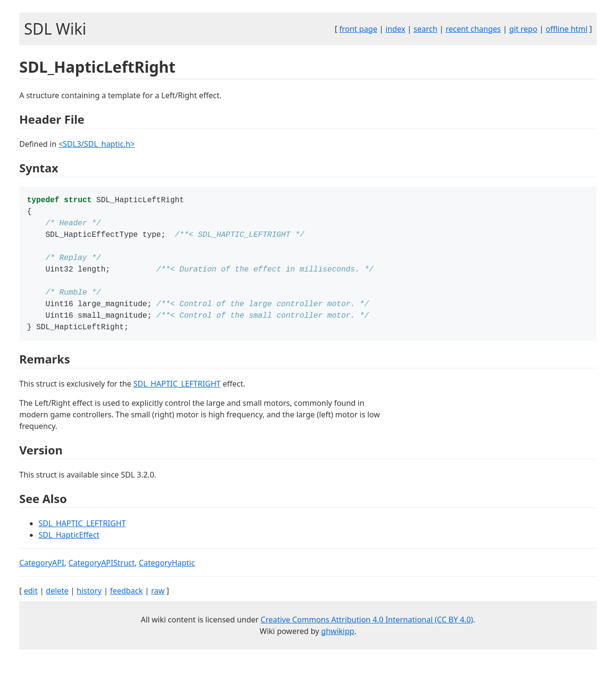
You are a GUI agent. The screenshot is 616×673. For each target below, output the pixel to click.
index (395, 29)
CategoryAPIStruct (102, 574)
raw (158, 602)
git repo (523, 29)
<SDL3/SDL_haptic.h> (96, 144)
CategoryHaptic (167, 574)
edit (31, 602)
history (89, 602)
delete (57, 602)
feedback (126, 602)
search (425, 29)
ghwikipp (338, 643)
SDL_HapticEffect (69, 546)
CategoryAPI (42, 574)
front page (358, 29)
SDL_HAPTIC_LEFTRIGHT (177, 395)
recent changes (473, 29)
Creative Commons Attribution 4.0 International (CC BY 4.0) (367, 631)
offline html (567, 29)
